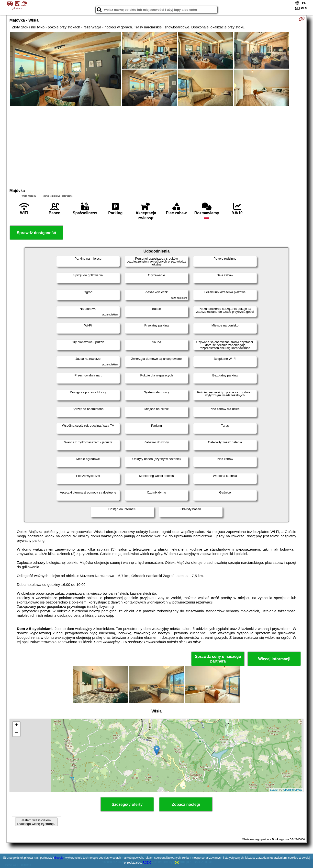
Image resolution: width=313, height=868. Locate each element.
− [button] (16, 733)
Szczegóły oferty (127, 804)
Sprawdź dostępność (36, 233)
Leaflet (274, 790)
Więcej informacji (274, 659)
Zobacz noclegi (186, 804)
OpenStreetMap (293, 790)
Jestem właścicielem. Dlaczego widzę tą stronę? (36, 822)
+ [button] (16, 725)
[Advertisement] (156, 147)
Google (59, 858)
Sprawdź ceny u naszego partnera (218, 659)
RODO (147, 863)
